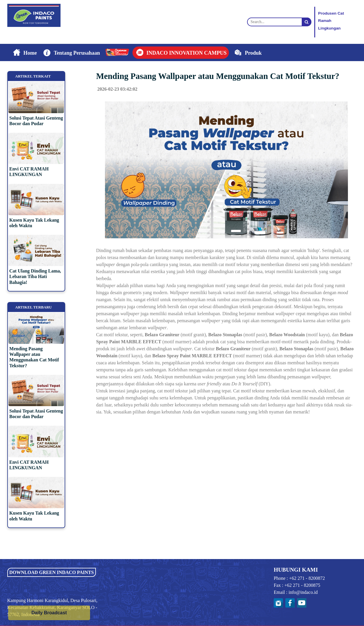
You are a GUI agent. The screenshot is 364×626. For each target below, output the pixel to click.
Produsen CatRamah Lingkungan (331, 21)
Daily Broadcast (49, 613)
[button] (71, 53)
